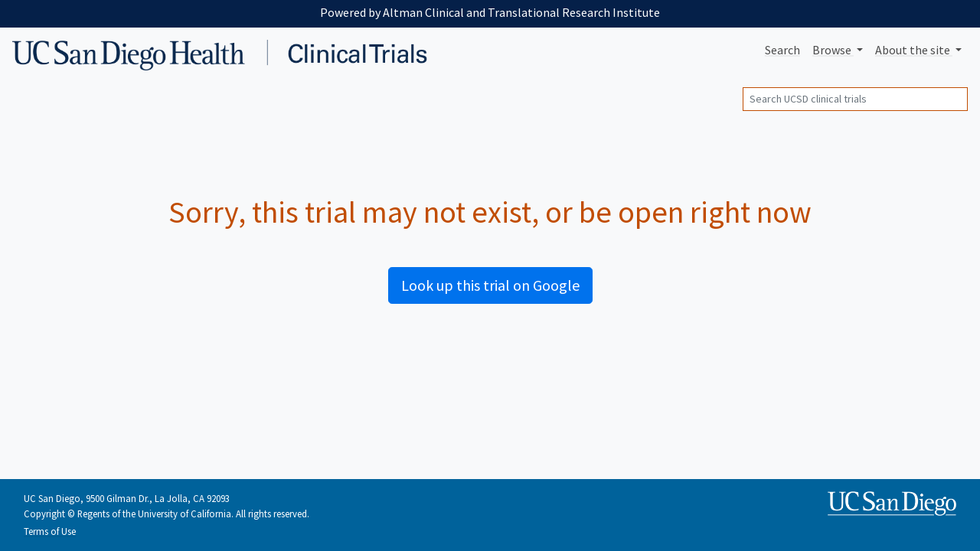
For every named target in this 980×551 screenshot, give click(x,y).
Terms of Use (50, 531)
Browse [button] (833, 50)
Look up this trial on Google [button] (490, 285)
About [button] (914, 50)
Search (782, 50)
